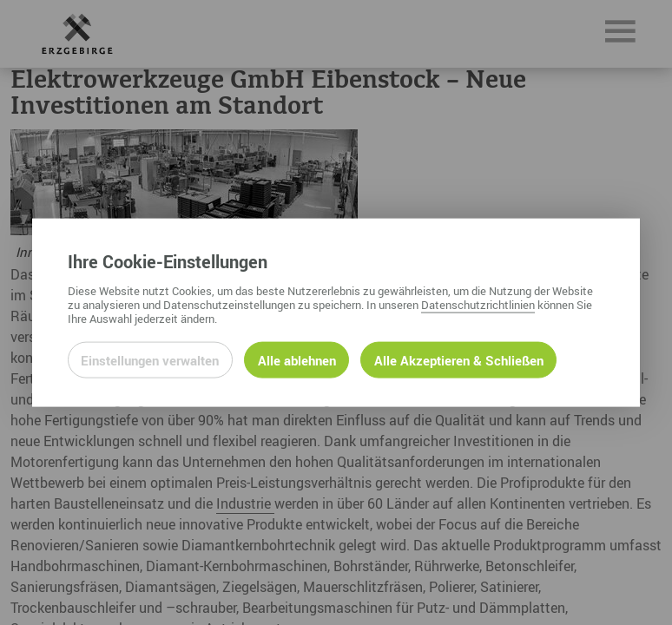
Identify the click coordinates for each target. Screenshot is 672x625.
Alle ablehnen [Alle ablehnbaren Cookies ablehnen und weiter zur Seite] (297, 359)
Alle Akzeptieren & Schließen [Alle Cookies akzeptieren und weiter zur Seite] (459, 359)
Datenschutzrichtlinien (478, 304)
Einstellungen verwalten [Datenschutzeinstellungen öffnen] (150, 359)
